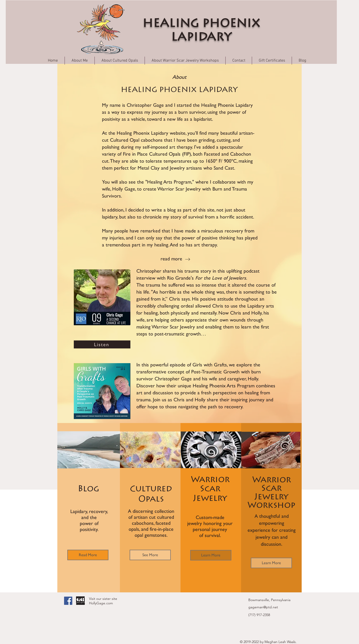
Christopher (149, 271)
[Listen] (102, 344)
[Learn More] (211, 555)
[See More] (150, 555)
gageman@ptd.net (263, 607)
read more (171, 259)
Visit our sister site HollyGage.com (103, 601)
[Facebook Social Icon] (68, 601)
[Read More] (88, 555)
